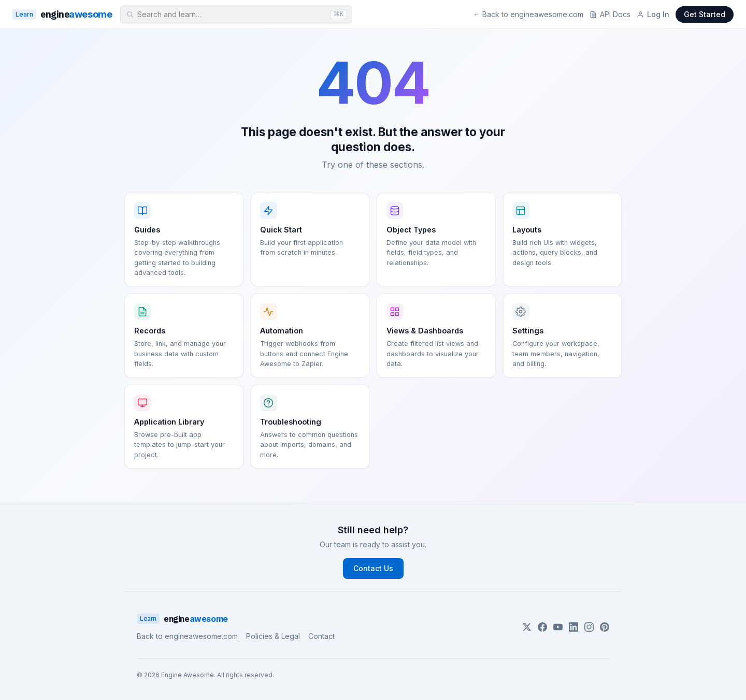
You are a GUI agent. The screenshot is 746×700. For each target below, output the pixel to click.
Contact (321, 636)
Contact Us (373, 568)
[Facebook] (542, 627)
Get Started (705, 14)
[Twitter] (527, 627)
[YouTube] (558, 627)
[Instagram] (589, 627)
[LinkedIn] (573, 627)
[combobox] (236, 14)
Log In (653, 14)
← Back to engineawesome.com (528, 14)
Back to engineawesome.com (187, 636)
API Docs (610, 14)
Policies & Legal (273, 636)
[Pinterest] (605, 627)
